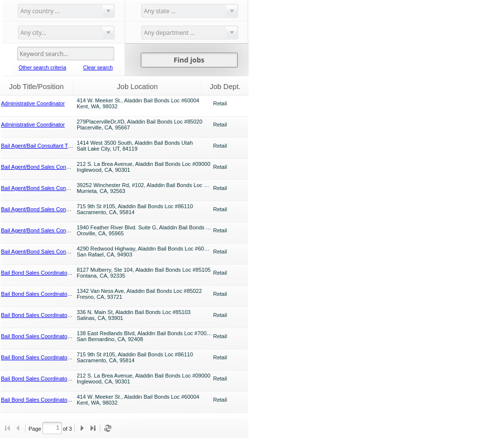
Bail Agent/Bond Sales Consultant (42, 167)
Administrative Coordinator (33, 103)
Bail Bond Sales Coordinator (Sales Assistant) (56, 273)
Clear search (98, 67)
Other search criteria (43, 67)
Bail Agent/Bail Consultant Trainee (42, 146)
